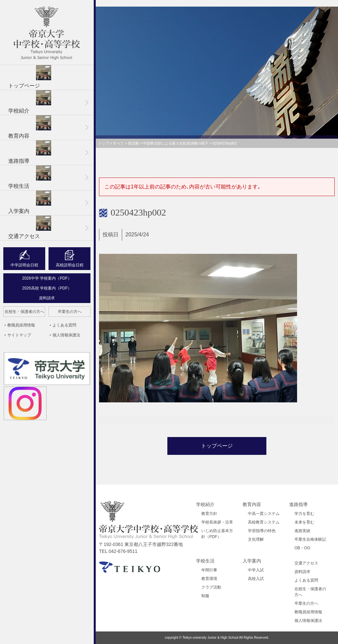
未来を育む (304, 522)
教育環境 (209, 579)
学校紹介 (30, 102)
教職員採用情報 (21, 325)
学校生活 (30, 177)
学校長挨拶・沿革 (217, 522)
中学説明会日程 (24, 265)
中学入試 (256, 570)
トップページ (30, 77)
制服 (205, 596)
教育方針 (209, 514)
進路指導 (30, 152)
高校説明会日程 (70, 265)
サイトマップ (19, 335)
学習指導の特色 (262, 531)
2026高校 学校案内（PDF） (47, 288)
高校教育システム (264, 522)
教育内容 (30, 127)
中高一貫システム (264, 514)
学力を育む (304, 514)
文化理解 (256, 539)
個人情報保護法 (66, 335)
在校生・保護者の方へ (24, 312)
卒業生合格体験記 (310, 539)
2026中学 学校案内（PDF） (47, 278)
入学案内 (30, 202)
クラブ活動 (211, 587)
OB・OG (302, 548)
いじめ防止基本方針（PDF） (217, 534)
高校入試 (256, 579)
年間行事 (209, 570)
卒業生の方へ (70, 312)
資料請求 (47, 298)
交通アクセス (30, 227)
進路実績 (302, 531)
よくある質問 (64, 325)
